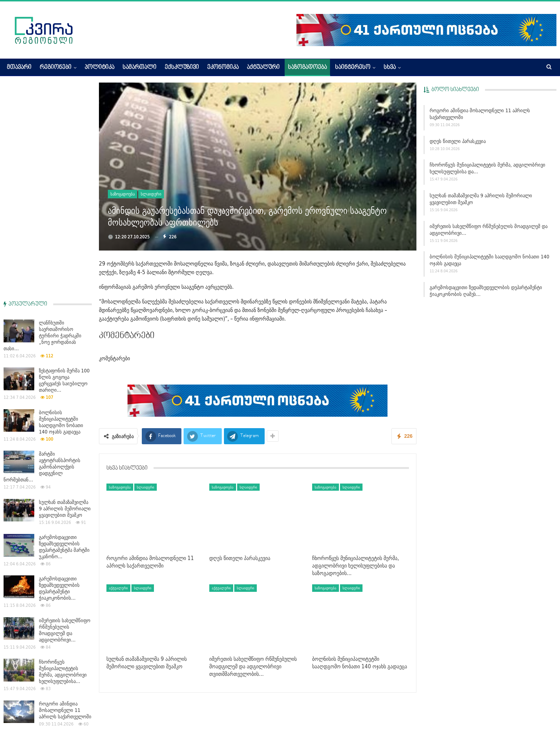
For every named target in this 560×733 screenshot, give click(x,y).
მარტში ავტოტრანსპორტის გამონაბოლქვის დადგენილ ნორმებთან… (42, 252)
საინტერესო (353, 68)
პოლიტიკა (99, 68)
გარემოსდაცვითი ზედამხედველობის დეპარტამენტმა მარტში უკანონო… (64, 332)
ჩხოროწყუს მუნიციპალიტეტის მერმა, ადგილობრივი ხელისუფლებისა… (63, 457)
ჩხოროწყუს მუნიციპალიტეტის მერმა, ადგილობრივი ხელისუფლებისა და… (487, 168)
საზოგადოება (307, 68)
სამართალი (139, 68)
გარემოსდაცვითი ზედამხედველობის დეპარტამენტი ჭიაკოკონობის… (59, 374)
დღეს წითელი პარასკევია (458, 141)
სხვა (390, 68)
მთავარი (19, 68)
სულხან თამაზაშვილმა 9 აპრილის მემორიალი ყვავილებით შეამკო (481, 199)
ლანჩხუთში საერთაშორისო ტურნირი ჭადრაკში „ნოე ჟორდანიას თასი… (42, 121)
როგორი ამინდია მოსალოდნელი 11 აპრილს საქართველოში (480, 114)
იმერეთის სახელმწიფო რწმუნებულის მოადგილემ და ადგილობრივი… (489, 230)
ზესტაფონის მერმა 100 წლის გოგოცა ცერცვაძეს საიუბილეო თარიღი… (64, 166)
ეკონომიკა (223, 68)
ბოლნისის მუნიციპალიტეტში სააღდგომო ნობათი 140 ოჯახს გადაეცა (489, 260)
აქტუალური (263, 68)
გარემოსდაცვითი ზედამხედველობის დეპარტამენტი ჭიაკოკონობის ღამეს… (486, 291)
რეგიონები (56, 68)
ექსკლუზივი (182, 68)
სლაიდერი (151, 194)
